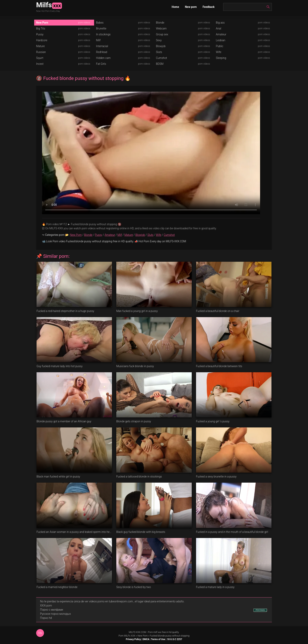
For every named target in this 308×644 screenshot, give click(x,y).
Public (220, 46)
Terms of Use (158, 639)
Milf (98, 40)
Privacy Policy (133, 639)
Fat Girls (101, 64)
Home (175, 7)
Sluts (159, 52)
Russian (41, 52)
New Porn (42, 23)
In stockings (103, 34)
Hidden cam (103, 58)
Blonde (160, 23)
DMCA (146, 639)
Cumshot (161, 58)
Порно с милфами (52, 610)
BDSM (160, 64)
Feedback (209, 7)
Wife (219, 52)
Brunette (101, 28)
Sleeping (221, 58)
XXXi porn (46, 606)
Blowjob (161, 46)
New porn (191, 7)
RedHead (102, 52)
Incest (40, 64)
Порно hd (46, 618)
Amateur (221, 34)
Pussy (40, 34)
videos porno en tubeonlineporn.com (111, 601)
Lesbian (221, 40)
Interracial (102, 46)
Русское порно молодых (55, 614)
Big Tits (41, 28)
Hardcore (42, 40)
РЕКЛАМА (260, 610)
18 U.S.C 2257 (175, 639)
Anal (219, 28)
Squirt (40, 58)
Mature (40, 46)
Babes (100, 23)
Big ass (220, 23)
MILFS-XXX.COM (137, 632)
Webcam (161, 28)
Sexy (159, 40)
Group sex (162, 34)
